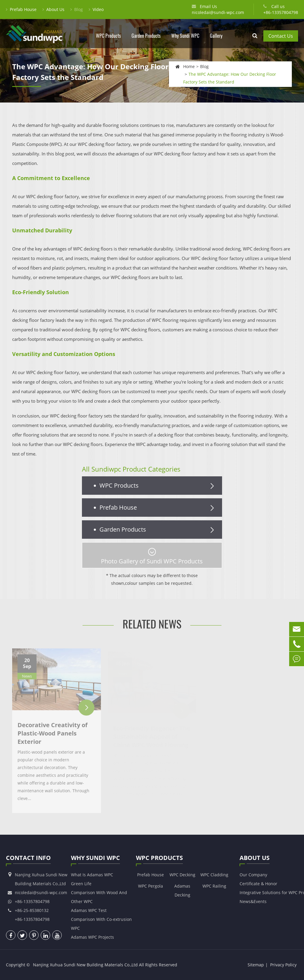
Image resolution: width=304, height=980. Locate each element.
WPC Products (108, 40)
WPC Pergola (151, 886)
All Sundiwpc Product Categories (131, 469)
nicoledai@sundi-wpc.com (218, 12)
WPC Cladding (214, 875)
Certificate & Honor (258, 884)
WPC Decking (182, 875)
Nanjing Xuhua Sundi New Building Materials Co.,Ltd (85, 965)
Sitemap (256, 965)
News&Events (253, 901)
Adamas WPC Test (89, 910)
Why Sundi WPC (185, 40)
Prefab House (21, 9)
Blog (77, 9)
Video (96, 9)
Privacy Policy (283, 965)
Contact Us (281, 36)
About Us (53, 9)
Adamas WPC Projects (92, 937)
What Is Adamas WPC (92, 875)
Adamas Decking (182, 890)
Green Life (81, 884)
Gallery (216, 40)
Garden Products (146, 40)
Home (189, 66)
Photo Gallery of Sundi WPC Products (152, 557)
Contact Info (28, 859)
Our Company (253, 875)
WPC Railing (214, 886)
